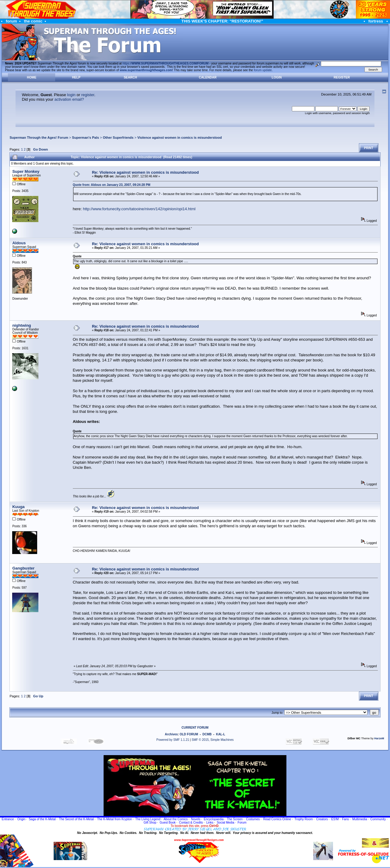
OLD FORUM (189, 734)
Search (130, 77)
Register (342, 77)
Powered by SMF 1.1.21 (173, 740)
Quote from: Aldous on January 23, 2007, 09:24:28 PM (112, 185)
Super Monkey (26, 171)
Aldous (19, 243)
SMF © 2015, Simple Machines (213, 740)
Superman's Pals (85, 138)
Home (32, 77)
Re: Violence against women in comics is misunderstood (145, 172)
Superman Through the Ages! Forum (39, 138)
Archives (171, 734)
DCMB (207, 734)
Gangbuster (23, 568)
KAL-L (221, 734)
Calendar (207, 77)
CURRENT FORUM (195, 728)
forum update (263, 70)
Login (277, 77)
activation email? (69, 99)
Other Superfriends (118, 138)
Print (369, 148)
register (88, 95)
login (71, 95)
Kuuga (18, 507)
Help (76, 77)
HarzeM (379, 738)
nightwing (21, 325)
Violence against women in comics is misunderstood (180, 138)
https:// (165, 63)
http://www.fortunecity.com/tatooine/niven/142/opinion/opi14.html (139, 209)
